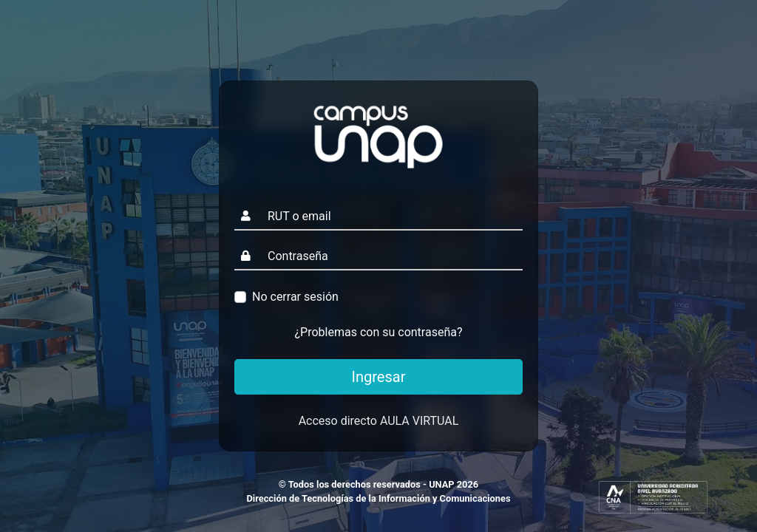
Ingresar (379, 377)
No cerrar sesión (295, 297)
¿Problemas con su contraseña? (379, 332)
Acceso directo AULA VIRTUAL (379, 421)
